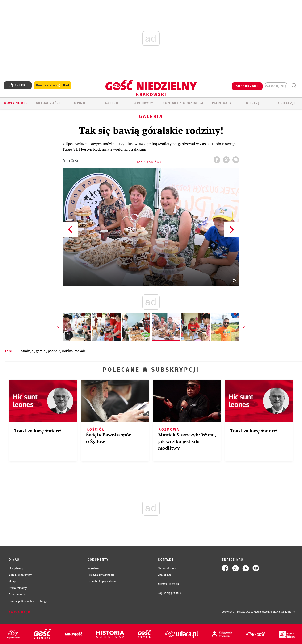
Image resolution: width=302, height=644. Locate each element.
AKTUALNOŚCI (48, 103)
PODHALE (54, 351)
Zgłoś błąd (20, 612)
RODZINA (67, 351)
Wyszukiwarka (294, 86)
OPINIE (80, 103)
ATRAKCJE (28, 351)
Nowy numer (16, 103)
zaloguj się (276, 86)
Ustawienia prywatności (103, 581)
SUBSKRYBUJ (247, 86)
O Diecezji (286, 103)
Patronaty (222, 103)
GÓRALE (41, 351)
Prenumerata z (53, 85)
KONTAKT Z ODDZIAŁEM (183, 103)
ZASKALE (80, 351)
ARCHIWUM (144, 103)
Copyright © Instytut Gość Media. (242, 612)
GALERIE (112, 103)
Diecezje (254, 103)
